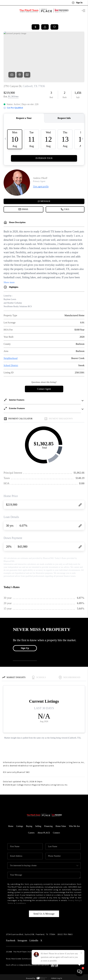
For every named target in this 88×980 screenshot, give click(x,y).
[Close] (81, 953)
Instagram (22, 940)
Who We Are (74, 826)
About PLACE (44, 833)
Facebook (11, 940)
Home (11, 826)
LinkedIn (34, 940)
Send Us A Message (44, 914)
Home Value (61, 826)
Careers (31, 833)
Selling (38, 826)
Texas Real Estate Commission (19, 959)
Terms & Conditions (17, 903)
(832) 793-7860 (65, 934)
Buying (29, 826)
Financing (48, 826)
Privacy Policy (74, 900)
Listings (20, 826)
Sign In (77, 3)
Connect (56, 833)
